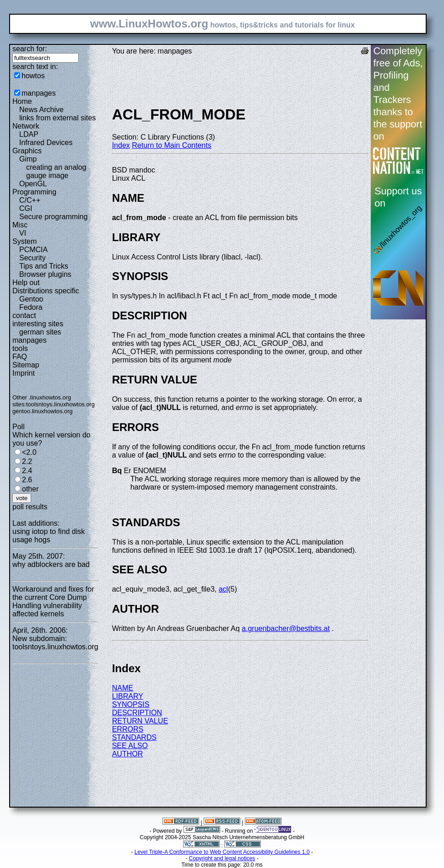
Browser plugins (45, 274)
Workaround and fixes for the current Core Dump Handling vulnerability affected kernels (53, 601)
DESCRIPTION (137, 713)
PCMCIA (33, 250)
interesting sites (38, 324)
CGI (26, 208)
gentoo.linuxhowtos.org (43, 411)
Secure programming (53, 217)
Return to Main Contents (171, 145)
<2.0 (29, 452)
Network (26, 126)
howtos (33, 76)
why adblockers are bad (51, 564)
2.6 (27, 480)
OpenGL (33, 184)
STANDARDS (135, 737)
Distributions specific (46, 291)
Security (32, 258)
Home (22, 101)
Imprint (24, 373)
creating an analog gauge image (56, 171)
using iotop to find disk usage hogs (49, 536)
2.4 (27, 471)
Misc (20, 225)
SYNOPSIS (131, 704)
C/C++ (30, 200)
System (24, 241)
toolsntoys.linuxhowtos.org (60, 404)
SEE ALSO (130, 746)
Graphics (27, 151)
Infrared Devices (46, 143)
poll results (30, 507)
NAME (123, 688)
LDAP (29, 134)
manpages (39, 93)
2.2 (27, 461)
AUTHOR (128, 754)
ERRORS (128, 729)
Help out (26, 283)
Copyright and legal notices (222, 858)
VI (23, 233)
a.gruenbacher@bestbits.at (286, 628)
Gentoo (31, 299)
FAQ (20, 357)
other (30, 489)
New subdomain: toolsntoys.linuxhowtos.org (55, 643)
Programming (34, 192)
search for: (30, 49)
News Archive (41, 110)
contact (24, 315)
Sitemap (26, 365)
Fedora (31, 307)
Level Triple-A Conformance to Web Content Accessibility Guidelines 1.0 (222, 852)
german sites (40, 332)
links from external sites (57, 118)
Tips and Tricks (44, 266)
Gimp (28, 159)
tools (20, 348)
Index (121, 145)
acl (223, 589)
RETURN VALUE (140, 721)
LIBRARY (128, 696)
